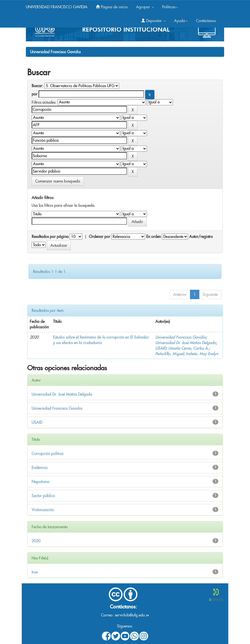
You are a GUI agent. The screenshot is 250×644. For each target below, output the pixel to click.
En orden (153, 237)
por (35, 94)
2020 (36, 541)
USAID (161, 348)
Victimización (43, 510)
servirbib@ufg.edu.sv (132, 615)
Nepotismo (41, 482)
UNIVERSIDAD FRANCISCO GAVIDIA (57, 7)
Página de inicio (112, 7)
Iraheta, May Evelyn (202, 354)
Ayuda (181, 21)
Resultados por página (50, 237)
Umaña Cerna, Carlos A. (188, 348)
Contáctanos (206, 21)
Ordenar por (100, 237)
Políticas (170, 7)
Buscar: (37, 86)
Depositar (153, 21)
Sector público (43, 496)
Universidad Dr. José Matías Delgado (186, 343)
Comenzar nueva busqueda (58, 181)
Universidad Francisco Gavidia (55, 52)
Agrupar (145, 7)
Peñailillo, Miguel (169, 354)
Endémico (40, 468)
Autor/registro (201, 237)
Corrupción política (47, 454)
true (35, 572)
